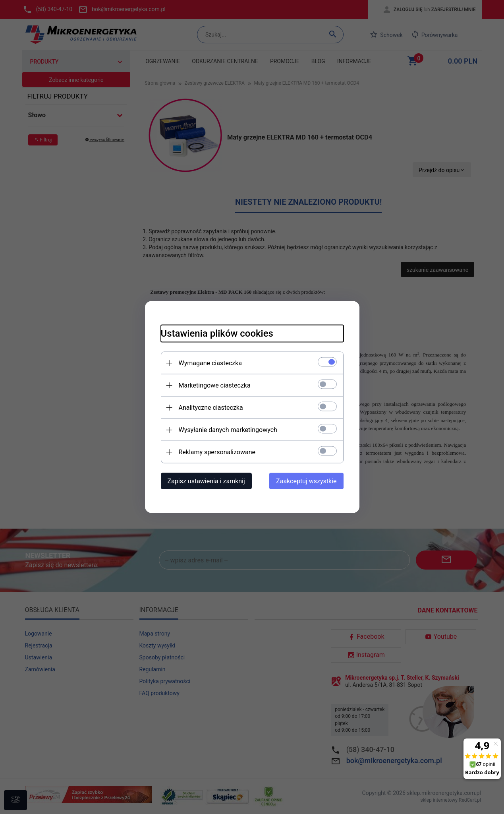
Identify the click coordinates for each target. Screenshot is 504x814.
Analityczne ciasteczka (211, 408)
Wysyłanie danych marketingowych (228, 430)
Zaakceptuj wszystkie (306, 481)
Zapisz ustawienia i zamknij (206, 481)
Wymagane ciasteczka (210, 363)
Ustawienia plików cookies (217, 333)
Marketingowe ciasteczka (215, 385)
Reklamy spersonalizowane (217, 452)
